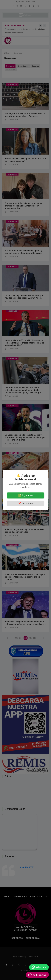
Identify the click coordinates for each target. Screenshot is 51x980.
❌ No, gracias (26, 503)
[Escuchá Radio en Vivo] (37, 975)
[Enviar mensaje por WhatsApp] (39, 967)
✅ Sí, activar (26, 495)
